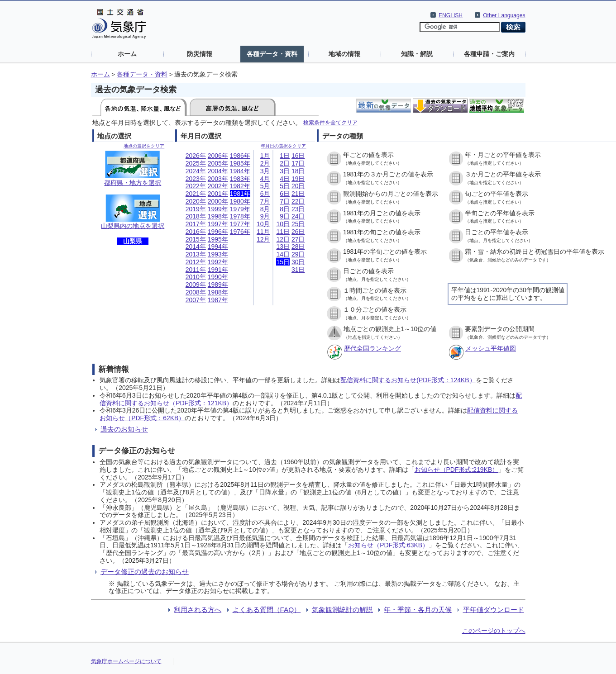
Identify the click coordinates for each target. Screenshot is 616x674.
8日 (285, 209)
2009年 (196, 285)
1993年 (218, 254)
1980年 (240, 201)
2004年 (218, 171)
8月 (265, 209)
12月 (263, 239)
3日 (285, 171)
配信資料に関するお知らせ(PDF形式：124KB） (408, 380)
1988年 (218, 292)
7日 (285, 201)
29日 (298, 254)
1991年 (218, 270)
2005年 (218, 163)
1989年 (218, 285)
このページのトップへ (494, 631)
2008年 (196, 292)
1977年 (240, 224)
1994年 (218, 247)
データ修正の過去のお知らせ (145, 572)
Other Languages (504, 15)
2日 (285, 163)
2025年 (196, 163)
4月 (265, 179)
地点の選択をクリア (144, 146)
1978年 (240, 216)
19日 (298, 179)
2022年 (196, 186)
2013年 (196, 254)
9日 (285, 216)
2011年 (196, 270)
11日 (283, 232)
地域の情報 (344, 54)
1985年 (240, 163)
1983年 (240, 179)
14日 (283, 254)
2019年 (196, 209)
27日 (298, 239)
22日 (298, 201)
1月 (265, 156)
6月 (265, 194)
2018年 (196, 216)
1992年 (218, 262)
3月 (265, 171)
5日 (285, 186)
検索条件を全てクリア (330, 122)
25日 (298, 224)
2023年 (196, 179)
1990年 (218, 277)
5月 (265, 186)
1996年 (218, 232)
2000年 (218, 201)
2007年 (196, 300)
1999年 (218, 209)
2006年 (218, 156)
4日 (285, 179)
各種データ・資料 (272, 54)
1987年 (218, 300)
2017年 (196, 224)
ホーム (127, 54)
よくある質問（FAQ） (267, 610)
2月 (265, 163)
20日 (298, 186)
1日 (285, 156)
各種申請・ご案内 (489, 54)
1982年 (240, 186)
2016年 (196, 232)
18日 (298, 171)
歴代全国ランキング (372, 348)
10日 (283, 224)
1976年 (240, 232)
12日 (283, 239)
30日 (298, 262)
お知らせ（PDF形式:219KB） (457, 470)
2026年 (196, 156)
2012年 (196, 262)
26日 (298, 232)
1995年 (218, 239)
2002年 (218, 186)
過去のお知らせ (124, 429)
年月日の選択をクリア (283, 146)
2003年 (218, 179)
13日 (283, 247)
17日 (298, 163)
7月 (265, 201)
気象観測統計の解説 (342, 610)
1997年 (218, 224)
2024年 (196, 171)
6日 (285, 194)
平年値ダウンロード (494, 610)
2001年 (218, 194)
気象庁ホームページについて (126, 661)
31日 (298, 270)
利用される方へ (198, 610)
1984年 (240, 171)
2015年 (196, 239)
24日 (298, 216)
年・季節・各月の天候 (418, 610)
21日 (298, 194)
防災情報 (200, 54)
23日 (298, 209)
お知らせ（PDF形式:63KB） (388, 545)
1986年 (240, 156)
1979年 (240, 209)
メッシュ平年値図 (491, 348)
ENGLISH (451, 15)
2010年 (196, 277)
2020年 (196, 201)
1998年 (218, 216)
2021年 (196, 194)
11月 (263, 232)
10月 (263, 224)
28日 (298, 247)
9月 (265, 216)
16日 (298, 156)
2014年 (196, 247)
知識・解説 (417, 54)
